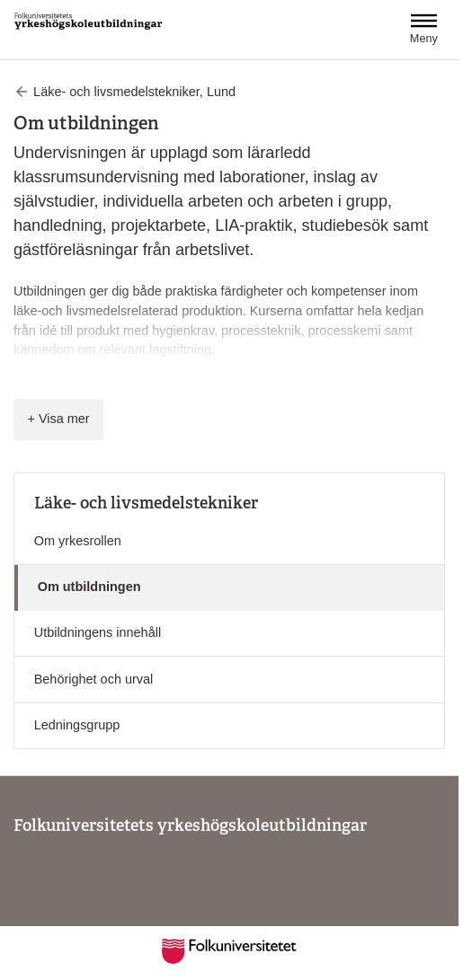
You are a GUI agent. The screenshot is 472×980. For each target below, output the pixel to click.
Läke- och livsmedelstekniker (146, 503)
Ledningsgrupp (77, 725)
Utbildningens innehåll (98, 632)
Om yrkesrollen (78, 541)
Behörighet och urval (94, 679)
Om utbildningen (89, 587)
